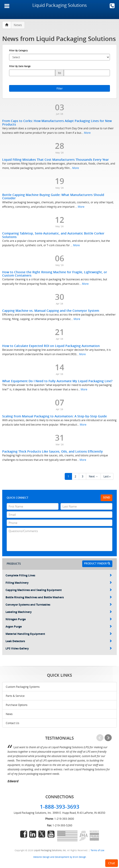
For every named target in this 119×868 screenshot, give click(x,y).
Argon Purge (59, 627)
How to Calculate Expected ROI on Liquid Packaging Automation (51, 346)
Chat (112, 863)
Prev (100, 738)
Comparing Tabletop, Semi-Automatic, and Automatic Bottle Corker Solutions (53, 235)
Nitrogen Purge (59, 619)
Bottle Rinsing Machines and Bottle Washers (59, 597)
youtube (51, 834)
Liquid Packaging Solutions (60, 5)
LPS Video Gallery (59, 648)
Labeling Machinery (59, 612)
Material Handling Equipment (59, 634)
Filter (60, 88)
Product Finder (97, 563)
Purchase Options (17, 705)
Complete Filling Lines (59, 575)
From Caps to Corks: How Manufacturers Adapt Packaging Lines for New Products (57, 122)
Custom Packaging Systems (23, 687)
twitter (42, 834)
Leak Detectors (59, 641)
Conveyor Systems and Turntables (59, 605)
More (87, 133)
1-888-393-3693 (112, 6)
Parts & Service (15, 696)
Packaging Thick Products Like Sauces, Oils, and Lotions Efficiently (53, 451)
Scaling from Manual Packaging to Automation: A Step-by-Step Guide (55, 416)
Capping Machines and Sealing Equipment (59, 590)
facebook (24, 834)
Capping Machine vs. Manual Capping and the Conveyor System (51, 311)
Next (108, 738)
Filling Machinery (59, 583)
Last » (107, 476)
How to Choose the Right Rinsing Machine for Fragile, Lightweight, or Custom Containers (55, 274)
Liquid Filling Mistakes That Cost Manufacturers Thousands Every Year (56, 160)
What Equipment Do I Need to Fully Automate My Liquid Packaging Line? (57, 381)
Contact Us (13, 723)
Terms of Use (98, 850)
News (9, 714)
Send (107, 497)
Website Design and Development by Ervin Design (60, 857)
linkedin (33, 834)
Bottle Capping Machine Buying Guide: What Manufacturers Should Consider (53, 196)
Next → (93, 476)
